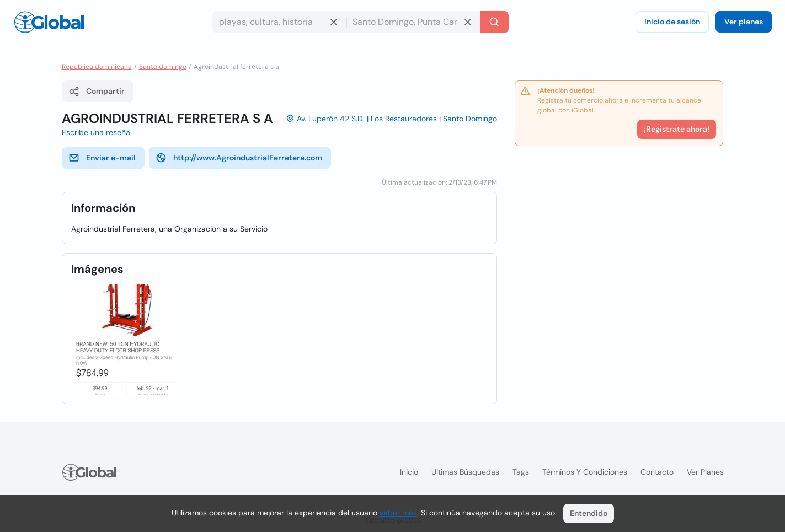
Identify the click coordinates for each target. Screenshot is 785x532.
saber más (398, 513)
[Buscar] (494, 22)
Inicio (409, 472)
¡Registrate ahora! (677, 129)
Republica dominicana (97, 67)
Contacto (657, 472)
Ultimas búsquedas (465, 472)
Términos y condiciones (585, 472)
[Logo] (49, 22)
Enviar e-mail (102, 158)
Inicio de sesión (672, 22)
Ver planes (744, 22)
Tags (521, 472)
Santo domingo (163, 67)
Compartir (97, 92)
